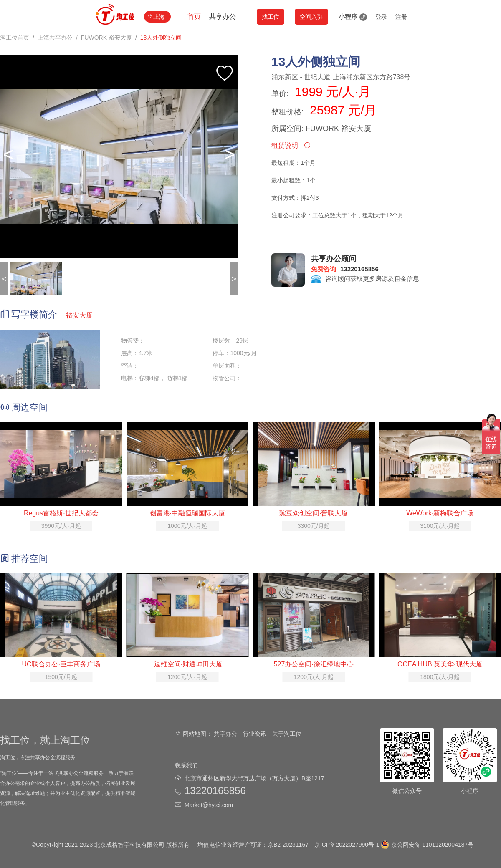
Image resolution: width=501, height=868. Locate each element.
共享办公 (223, 16)
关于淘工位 (287, 734)
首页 (194, 16)
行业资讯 (255, 734)
